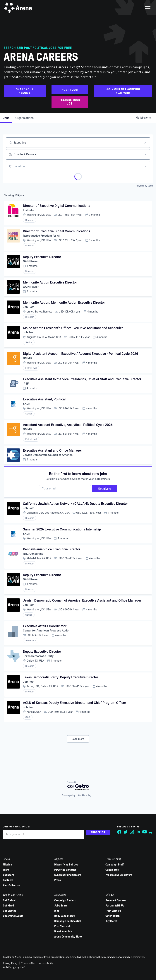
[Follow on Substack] (150, 832)
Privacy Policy (11, 963)
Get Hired (9, 906)
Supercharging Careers (68, 875)
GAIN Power (31, 263)
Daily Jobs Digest (65, 916)
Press (58, 880)
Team (7, 870)
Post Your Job (63, 926)
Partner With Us (115, 906)
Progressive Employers (119, 875)
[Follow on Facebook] (119, 832)
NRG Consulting (34, 564)
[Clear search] (145, 143)
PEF (26, 389)
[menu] (148, 8)
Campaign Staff (114, 865)
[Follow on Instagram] (131, 832)
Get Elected (10, 911)
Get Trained (10, 901)
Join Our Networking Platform (123, 91)
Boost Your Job (63, 932)
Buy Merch (111, 921)
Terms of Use (29, 963)
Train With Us (113, 911)
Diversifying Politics (66, 865)
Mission (8, 865)
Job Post (29, 310)
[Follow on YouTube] (144, 832)
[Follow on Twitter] (125, 832)
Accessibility (47, 963)
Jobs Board (61, 906)
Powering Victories (66, 870)
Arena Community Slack (68, 937)
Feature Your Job (70, 102)
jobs (6, 118)
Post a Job (70, 90)
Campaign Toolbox (65, 901)
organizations (24, 118)
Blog (57, 911)
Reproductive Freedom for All (43, 237)
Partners (9, 880)
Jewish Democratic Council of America (49, 462)
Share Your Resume (25, 91)
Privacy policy (68, 795)
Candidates (112, 870)
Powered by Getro (144, 186)
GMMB (28, 362)
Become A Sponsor (116, 901)
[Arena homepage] (18, 8)
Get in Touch (112, 916)
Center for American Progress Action (48, 643)
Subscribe (97, 832)
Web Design (11, 967)
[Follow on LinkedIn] (138, 832)
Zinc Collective (12, 885)
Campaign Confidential (68, 921)
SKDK (27, 409)
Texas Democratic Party (39, 669)
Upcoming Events (14, 916)
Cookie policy (85, 795)
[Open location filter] (145, 166)
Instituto (29, 211)
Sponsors (9, 875)
